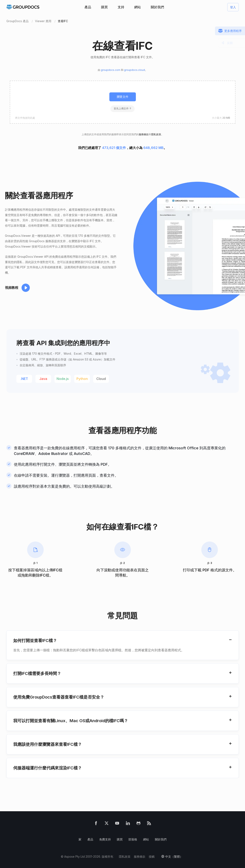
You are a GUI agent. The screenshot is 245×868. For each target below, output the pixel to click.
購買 (104, 7)
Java (43, 379)
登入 (233, 7)
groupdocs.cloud (135, 70)
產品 (88, 7)
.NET (24, 379)
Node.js (63, 379)
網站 (138, 7)
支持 (121, 7)
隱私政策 (156, 134)
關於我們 (157, 7)
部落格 (133, 839)
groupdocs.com (111, 70)
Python (82, 379)
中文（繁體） (174, 857)
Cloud (101, 379)
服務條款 (144, 134)
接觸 (152, 857)
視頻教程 (12, 288)
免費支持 (105, 839)
